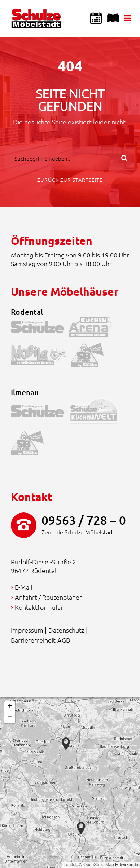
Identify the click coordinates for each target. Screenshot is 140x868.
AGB (64, 640)
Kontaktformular (39, 607)
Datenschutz (66, 630)
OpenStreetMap (99, 865)
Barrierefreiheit (33, 640)
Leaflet (70, 865)
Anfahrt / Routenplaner (48, 597)
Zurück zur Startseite (70, 180)
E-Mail (24, 587)
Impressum (27, 630)
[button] (81, 828)
